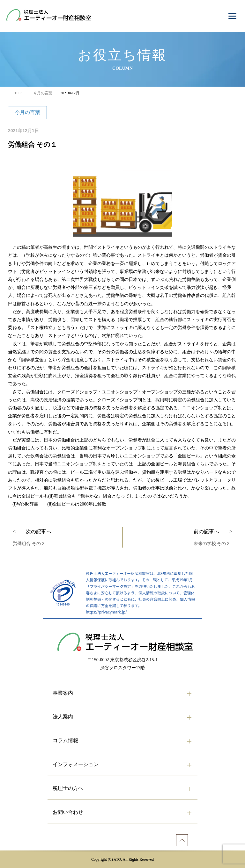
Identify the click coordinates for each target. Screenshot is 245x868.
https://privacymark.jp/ (106, 612)
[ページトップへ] (182, 840)
